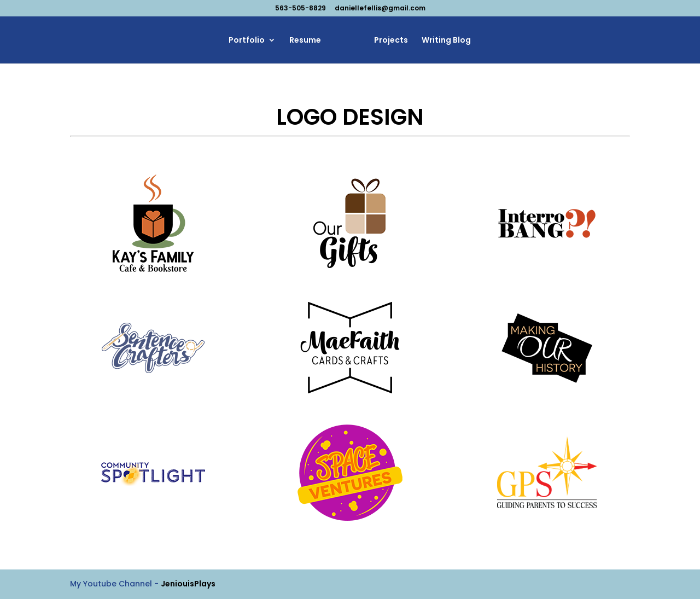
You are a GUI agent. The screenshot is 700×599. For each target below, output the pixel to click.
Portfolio (249, 41)
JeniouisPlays (188, 584)
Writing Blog (443, 41)
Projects (388, 41)
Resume (308, 41)
